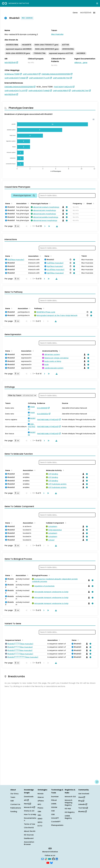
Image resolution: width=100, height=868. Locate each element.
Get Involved (84, 794)
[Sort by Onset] (93, 203)
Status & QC (29, 811)
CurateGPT (56, 822)
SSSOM (54, 807)
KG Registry (70, 812)
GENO (40, 819)
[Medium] (50, 859)
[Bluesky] (51, 863)
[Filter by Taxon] (22, 395)
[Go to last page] (49, 226)
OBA (39, 812)
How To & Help (30, 814)
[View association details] (66, 207)
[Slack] (46, 859)
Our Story (14, 794)
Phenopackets (57, 825)
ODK (53, 814)
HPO (39, 804)
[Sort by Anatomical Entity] (59, 351)
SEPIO (40, 822)
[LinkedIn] (57, 859)
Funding (14, 812)
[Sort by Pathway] (43, 308)
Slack (82, 797)
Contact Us (15, 804)
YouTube (83, 808)
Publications (16, 808)
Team (13, 797)
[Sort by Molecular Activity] (63, 470)
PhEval (54, 800)
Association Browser (29, 843)
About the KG (30, 831)
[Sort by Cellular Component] (65, 523)
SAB (12, 801)
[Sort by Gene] (11, 203)
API (26, 800)
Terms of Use (30, 824)
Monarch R (30, 807)
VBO (39, 815)
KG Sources (29, 835)
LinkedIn (83, 804)
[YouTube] (48, 863)
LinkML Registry (68, 817)
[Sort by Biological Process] (49, 575)
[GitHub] (53, 859)
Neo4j (27, 804)
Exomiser (55, 797)
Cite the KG (29, 828)
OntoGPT (55, 818)
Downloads (29, 797)
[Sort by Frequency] (83, 203)
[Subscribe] (42, 859)
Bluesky (83, 812)
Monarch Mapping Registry (69, 803)
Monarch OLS (70, 797)
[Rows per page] (17, 226)
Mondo (41, 794)
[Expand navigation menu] (97, 3)
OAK (53, 811)
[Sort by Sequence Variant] (22, 640)
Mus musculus (57, 34)
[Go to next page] (44, 226)
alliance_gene (81, 63)
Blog (81, 801)
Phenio (40, 808)
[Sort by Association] (28, 203)
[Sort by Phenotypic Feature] (49, 203)
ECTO (40, 826)
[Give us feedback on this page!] (97, 782)
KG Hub (68, 809)
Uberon (41, 797)
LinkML (54, 804)
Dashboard (29, 838)
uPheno (41, 801)
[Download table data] (57, 226)
